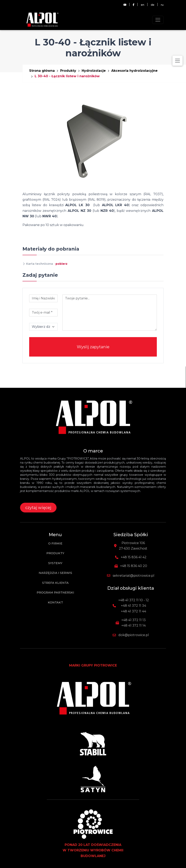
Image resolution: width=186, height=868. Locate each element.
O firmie (55, 543)
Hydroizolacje (94, 71)
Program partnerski (55, 593)
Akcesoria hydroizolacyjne (134, 71)
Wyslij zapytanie (93, 347)
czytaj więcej (38, 508)
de (153, 5)
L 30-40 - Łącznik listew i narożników (67, 76)
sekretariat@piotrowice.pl (134, 576)
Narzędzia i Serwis (55, 573)
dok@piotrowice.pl (134, 635)
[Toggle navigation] (158, 20)
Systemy (55, 563)
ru (162, 5)
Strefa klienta (55, 583)
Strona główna (42, 71)
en (143, 5)
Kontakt (55, 602)
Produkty (68, 71)
